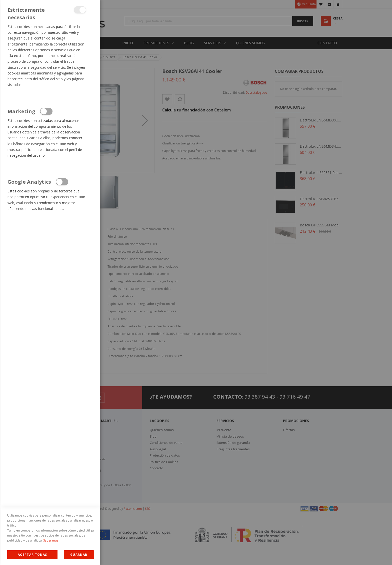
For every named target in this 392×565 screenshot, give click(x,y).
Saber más (51, 540)
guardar (79, 555)
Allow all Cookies (32, 555)
